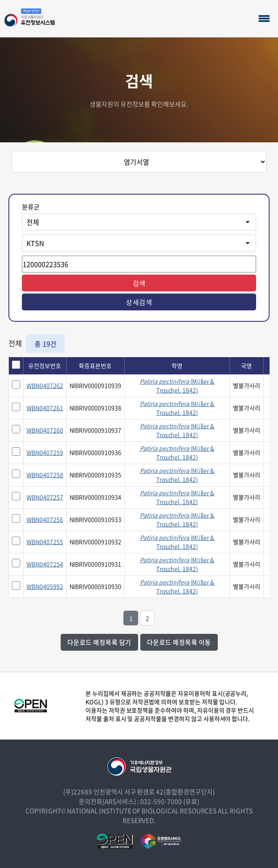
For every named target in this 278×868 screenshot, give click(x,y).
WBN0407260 (45, 430)
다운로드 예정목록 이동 (179, 642)
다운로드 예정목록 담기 (99, 642)
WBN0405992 (45, 586)
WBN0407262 (45, 385)
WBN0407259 (45, 452)
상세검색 (139, 302)
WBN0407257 (45, 497)
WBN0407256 (45, 519)
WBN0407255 (45, 542)
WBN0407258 (45, 475)
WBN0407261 (45, 408)
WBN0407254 (45, 564)
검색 (139, 283)
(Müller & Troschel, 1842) (177, 386)
